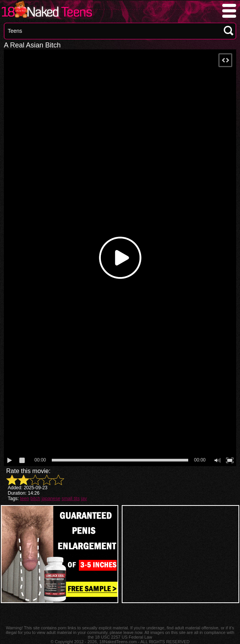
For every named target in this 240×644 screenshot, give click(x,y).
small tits (71, 499)
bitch (35, 499)
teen (25, 499)
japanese (51, 499)
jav (84, 499)
